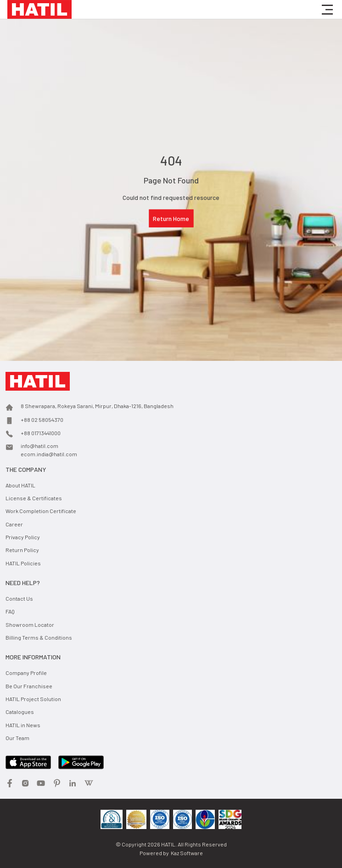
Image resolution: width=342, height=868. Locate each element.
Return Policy (22, 550)
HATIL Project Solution (33, 699)
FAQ (10, 611)
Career (14, 524)
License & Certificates (34, 498)
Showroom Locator (30, 625)
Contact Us (19, 598)
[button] (327, 10)
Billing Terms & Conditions (39, 637)
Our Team (17, 738)
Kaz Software (187, 853)
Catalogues (20, 712)
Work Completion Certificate (41, 511)
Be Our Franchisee (29, 686)
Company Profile (26, 673)
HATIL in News (23, 725)
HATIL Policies (23, 563)
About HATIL (20, 485)
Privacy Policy (23, 537)
